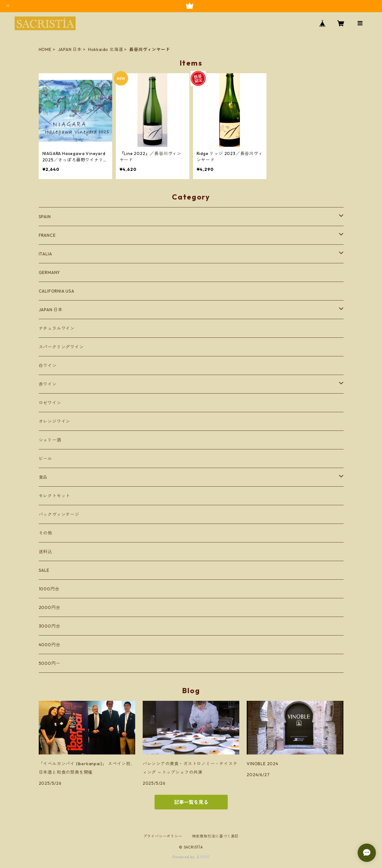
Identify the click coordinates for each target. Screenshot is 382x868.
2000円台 (50, 607)
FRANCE (47, 235)
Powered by (191, 857)
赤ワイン (48, 384)
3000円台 (50, 626)
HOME (45, 49)
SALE (44, 570)
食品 (43, 477)
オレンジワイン (55, 421)
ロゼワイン (50, 403)
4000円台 (50, 645)
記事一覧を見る (191, 802)
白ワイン (48, 366)
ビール (45, 459)
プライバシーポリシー (163, 836)
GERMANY (50, 272)
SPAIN (45, 217)
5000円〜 (50, 663)
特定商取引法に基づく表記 (216, 836)
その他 (45, 533)
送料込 (45, 552)
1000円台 (49, 589)
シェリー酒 (50, 440)
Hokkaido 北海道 (106, 49)
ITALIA (45, 254)
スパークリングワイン (61, 347)
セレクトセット (55, 496)
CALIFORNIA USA (57, 291)
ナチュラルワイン (57, 328)
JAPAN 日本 (70, 49)
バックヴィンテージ (59, 514)
